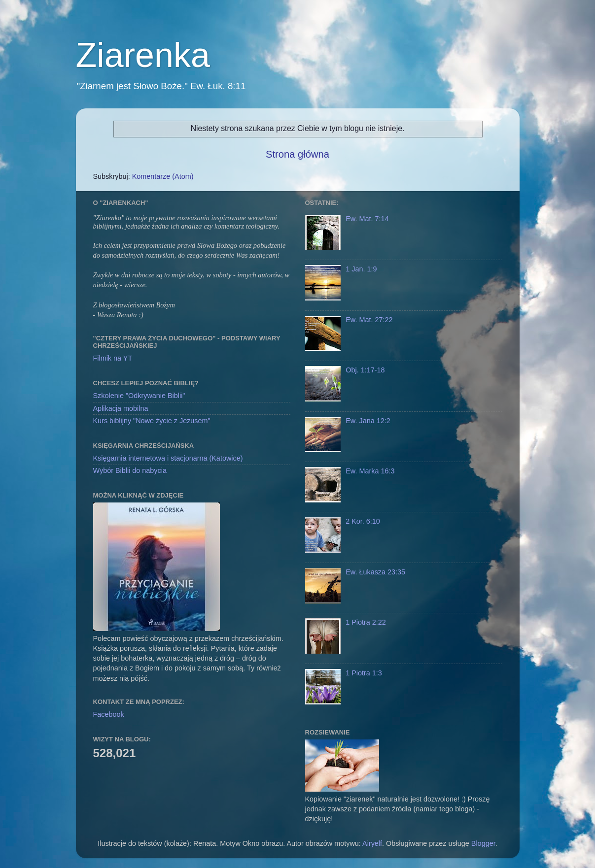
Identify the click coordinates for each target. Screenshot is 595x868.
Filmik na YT (113, 358)
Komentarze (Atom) (163, 176)
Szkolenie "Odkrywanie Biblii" (139, 396)
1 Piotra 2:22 (366, 622)
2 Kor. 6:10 (363, 521)
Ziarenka (143, 55)
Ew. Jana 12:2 (368, 421)
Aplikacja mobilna (121, 408)
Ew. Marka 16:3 (370, 471)
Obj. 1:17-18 (365, 370)
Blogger (483, 843)
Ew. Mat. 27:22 (369, 320)
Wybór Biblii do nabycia (130, 470)
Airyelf (372, 843)
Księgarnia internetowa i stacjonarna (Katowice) (168, 458)
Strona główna (297, 154)
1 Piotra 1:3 (364, 673)
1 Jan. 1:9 (361, 269)
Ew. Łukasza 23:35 (375, 572)
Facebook (109, 714)
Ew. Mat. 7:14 (367, 219)
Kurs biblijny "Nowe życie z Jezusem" (152, 421)
